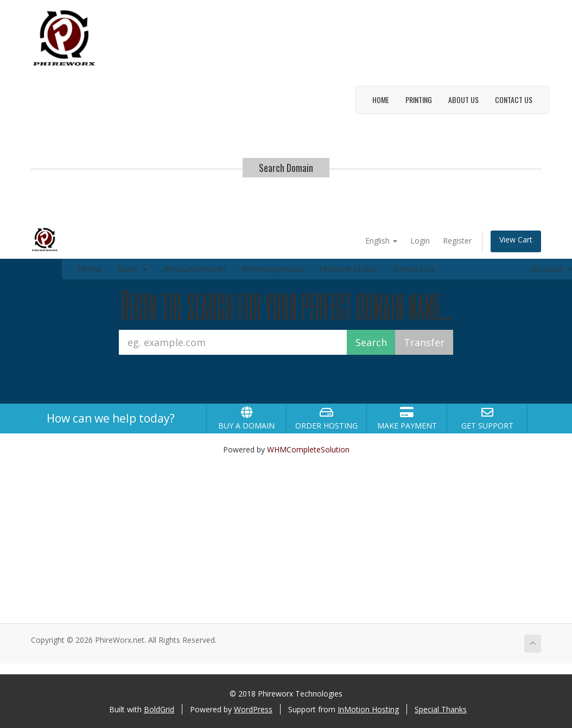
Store (132, 269)
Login (420, 241)
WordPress (253, 709)
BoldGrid (159, 709)
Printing (419, 100)
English (381, 241)
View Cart (516, 240)
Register (457, 241)
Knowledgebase (272, 269)
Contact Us (514, 100)
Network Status (348, 269)
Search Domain (286, 168)
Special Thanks (441, 709)
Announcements (195, 269)
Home (381, 100)
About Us (463, 100)
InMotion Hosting (368, 709)
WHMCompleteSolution (308, 449)
